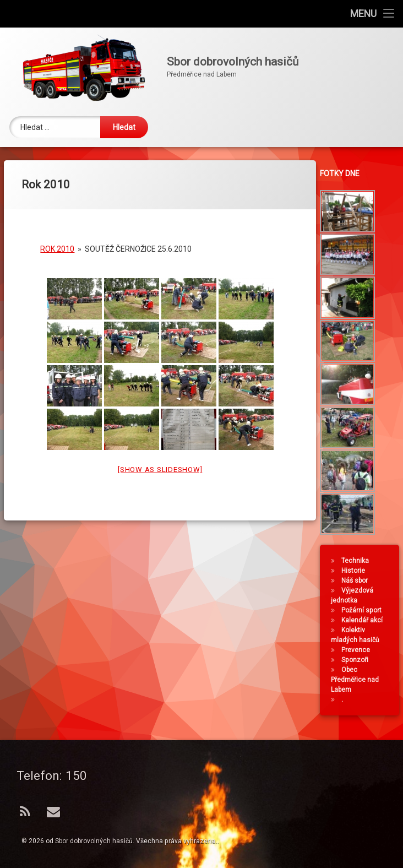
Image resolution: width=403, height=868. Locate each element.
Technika (357, 561)
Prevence (358, 650)
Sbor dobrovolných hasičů (94, 841)
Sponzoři (357, 660)
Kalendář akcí (364, 620)
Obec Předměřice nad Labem (357, 680)
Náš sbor (357, 581)
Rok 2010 (57, 238)
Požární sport (364, 610)
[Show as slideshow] (160, 459)
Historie (355, 571)
